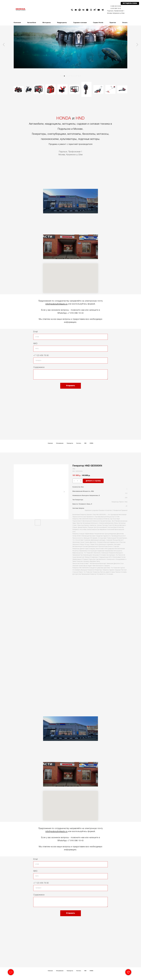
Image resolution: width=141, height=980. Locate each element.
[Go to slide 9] (75, 76)
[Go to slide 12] (80, 76)
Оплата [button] (125, 23)
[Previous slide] (4, 45)
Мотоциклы (47, 23)
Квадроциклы (62, 23)
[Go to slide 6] (70, 76)
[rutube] (95, 10)
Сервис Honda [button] (98, 23)
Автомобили (32, 23)
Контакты (79, 443)
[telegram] (102, 10)
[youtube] (99, 10)
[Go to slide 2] (63, 76)
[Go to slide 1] (61, 76)
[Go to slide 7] (71, 76)
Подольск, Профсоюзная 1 (116, 11)
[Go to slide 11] (78, 76)
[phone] (72, 10)
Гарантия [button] (113, 23)
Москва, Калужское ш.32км (116, 13)
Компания (50, 443)
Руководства (70, 443)
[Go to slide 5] (68, 76)
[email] (76, 10)
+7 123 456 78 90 (41, 356)
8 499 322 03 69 (116, 6)
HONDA (64, 118)
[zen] (87, 10)
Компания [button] (17, 23)
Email (35, 332)
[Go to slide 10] (77, 76)
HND (80, 118)
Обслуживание (60, 443)
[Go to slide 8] (73, 76)
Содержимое (39, 367)
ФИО (35, 344)
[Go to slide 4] (66, 76)
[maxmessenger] (80, 10)
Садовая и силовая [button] (80, 23)
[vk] (83, 10)
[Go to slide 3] (64, 76)
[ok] (91, 10)
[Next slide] (137, 45)
